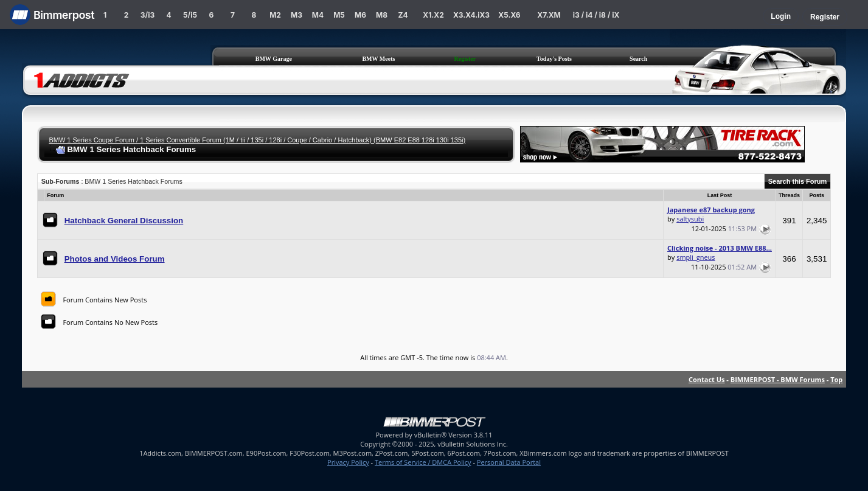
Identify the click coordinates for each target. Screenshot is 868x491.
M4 (318, 15)
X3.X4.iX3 (471, 15)
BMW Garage (274, 59)
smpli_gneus (696, 257)
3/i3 (148, 15)
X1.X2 (433, 15)
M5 (339, 15)
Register (825, 17)
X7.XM (549, 15)
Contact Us (707, 379)
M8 (382, 15)
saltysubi (690, 219)
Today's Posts (554, 59)
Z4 (403, 15)
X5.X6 (509, 15)
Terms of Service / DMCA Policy (423, 462)
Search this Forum (798, 181)
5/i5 (190, 15)
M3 (297, 15)
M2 (275, 15)
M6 (360, 15)
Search (638, 59)
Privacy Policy (348, 462)
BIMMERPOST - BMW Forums (778, 379)
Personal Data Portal (509, 462)
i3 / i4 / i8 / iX (596, 15)
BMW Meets (378, 59)
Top (836, 379)
